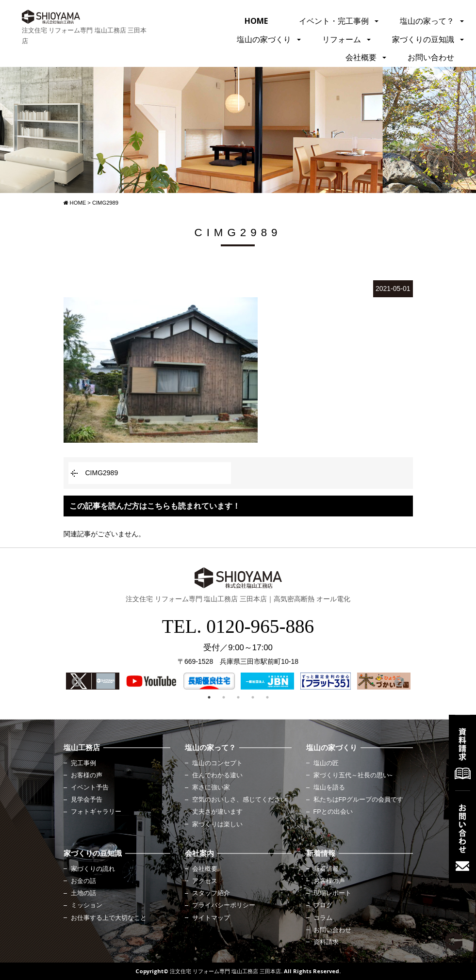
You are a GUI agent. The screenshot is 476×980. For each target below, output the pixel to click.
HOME (256, 21)
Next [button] (398, 681)
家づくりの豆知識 (423, 39)
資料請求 (326, 942)
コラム (323, 918)
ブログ (323, 905)
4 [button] (253, 697)
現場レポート (332, 893)
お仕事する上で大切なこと (109, 918)
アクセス (205, 881)
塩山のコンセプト (217, 763)
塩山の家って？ (427, 21)
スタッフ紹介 (211, 893)
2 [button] (224, 697)
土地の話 (83, 893)
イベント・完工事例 (334, 21)
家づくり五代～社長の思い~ (353, 775)
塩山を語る (329, 787)
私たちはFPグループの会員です (358, 800)
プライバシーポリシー (224, 905)
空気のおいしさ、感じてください (239, 800)
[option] (93, 681)
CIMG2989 (102, 473)
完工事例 (83, 763)
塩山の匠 (326, 763)
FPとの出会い (333, 812)
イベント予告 (90, 787)
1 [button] (209, 697)
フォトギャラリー (96, 812)
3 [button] (238, 697)
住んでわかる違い (217, 775)
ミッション (87, 905)
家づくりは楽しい (217, 824)
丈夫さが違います (217, 812)
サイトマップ (211, 918)
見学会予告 (87, 800)
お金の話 (83, 881)
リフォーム (342, 39)
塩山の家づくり (264, 39)
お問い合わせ (431, 57)
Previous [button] (76, 681)
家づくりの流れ (93, 869)
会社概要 (361, 57)
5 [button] (267, 697)
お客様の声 (87, 775)
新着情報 (326, 869)
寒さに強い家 (211, 787)
